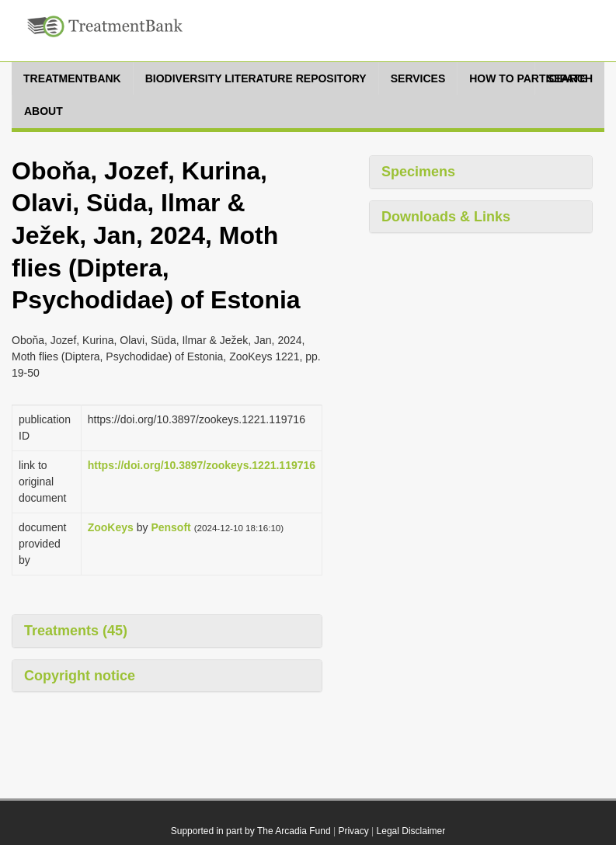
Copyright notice (80, 676)
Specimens (418, 172)
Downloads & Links (446, 217)
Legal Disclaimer (411, 831)
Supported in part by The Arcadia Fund (251, 831)
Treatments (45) (76, 631)
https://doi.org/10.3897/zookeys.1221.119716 (202, 465)
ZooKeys (111, 527)
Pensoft (171, 527)
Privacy (353, 831)
